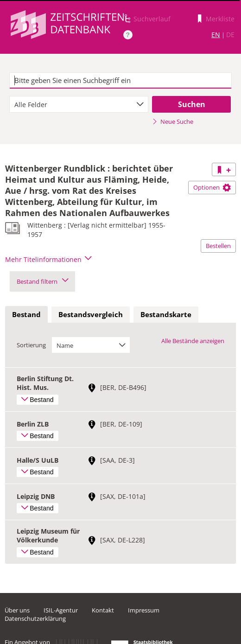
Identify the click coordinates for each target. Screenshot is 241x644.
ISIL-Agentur (61, 610)
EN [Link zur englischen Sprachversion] (216, 35)
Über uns (17, 610)
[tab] (26, 315)
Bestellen (218, 246)
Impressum (144, 610)
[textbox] (120, 81)
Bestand (26, 314)
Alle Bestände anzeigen (193, 341)
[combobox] (79, 104)
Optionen (212, 187)
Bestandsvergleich (91, 314)
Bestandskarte (166, 314)
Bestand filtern (42, 281)
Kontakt (103, 610)
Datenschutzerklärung (35, 618)
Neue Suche (173, 121)
